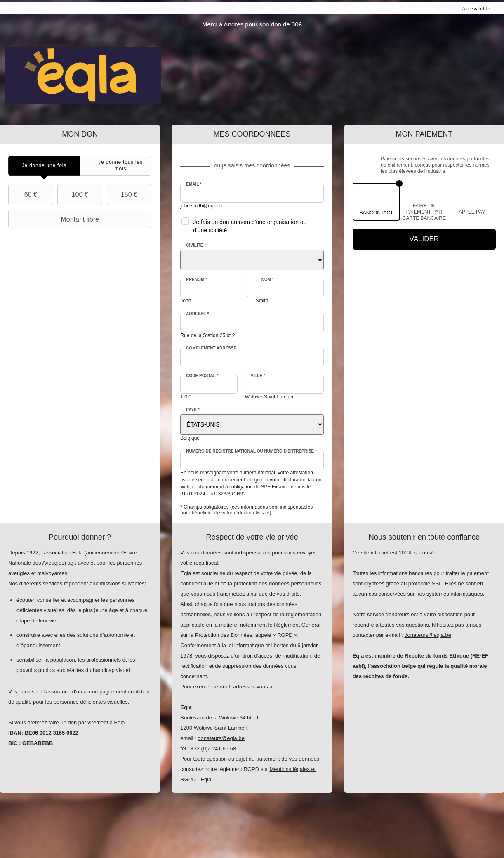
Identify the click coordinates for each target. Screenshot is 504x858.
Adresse (197, 314)
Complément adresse (211, 348)
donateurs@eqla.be (221, 738)
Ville (258, 376)
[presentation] (44, 166)
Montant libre (55, 219)
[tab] (44, 166)
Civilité (196, 245)
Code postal (202, 376)
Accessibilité (476, 8)
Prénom (197, 279)
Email (194, 184)
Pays (193, 410)
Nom (268, 279)
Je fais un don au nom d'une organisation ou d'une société (250, 226)
